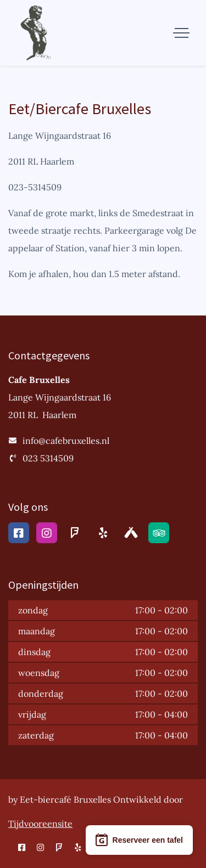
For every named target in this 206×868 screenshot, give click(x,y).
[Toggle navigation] (181, 33)
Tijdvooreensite (40, 824)
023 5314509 (48, 458)
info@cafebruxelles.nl (66, 441)
